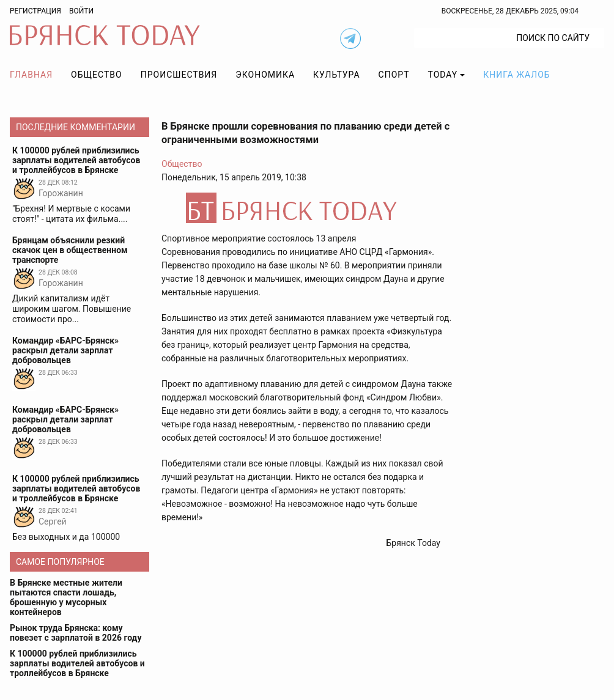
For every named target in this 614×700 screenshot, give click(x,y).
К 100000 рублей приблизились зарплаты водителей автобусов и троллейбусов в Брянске (77, 663)
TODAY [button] (443, 75)
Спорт (394, 75)
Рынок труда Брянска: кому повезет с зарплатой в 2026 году (76, 633)
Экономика (265, 75)
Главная (31, 75)
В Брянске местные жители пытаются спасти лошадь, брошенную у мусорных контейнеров (66, 597)
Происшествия (179, 75)
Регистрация (35, 11)
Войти (81, 11)
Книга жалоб (516, 75)
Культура (336, 75)
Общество (97, 75)
